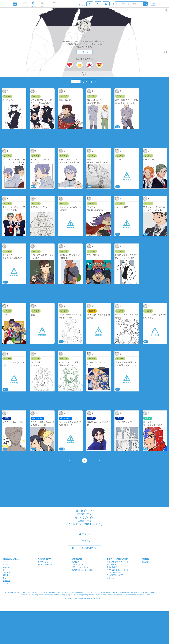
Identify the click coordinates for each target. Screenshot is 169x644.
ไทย (5, 578)
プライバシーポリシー (81, 567)
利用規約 (76, 562)
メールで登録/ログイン (85, 548)
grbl (85, 81)
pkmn (94, 81)
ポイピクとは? (43, 562)
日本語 (6, 583)
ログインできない (114, 572)
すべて (76, 81)
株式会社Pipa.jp (148, 562)
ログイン (84, 534)
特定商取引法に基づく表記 (83, 570)
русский (6, 581)
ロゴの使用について (115, 575)
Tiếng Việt (7, 567)
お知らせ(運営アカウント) (117, 562)
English (6, 562)
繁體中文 (7, 575)
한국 (5, 570)
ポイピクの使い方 (45, 564)
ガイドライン (78, 564)
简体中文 (7, 572)
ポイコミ (110, 578)
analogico (90, 598)
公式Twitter (112, 564)
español (6, 564)
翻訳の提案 (14, 559)
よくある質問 (112, 567)
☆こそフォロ (84, 52)
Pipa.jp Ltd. (100, 598)
